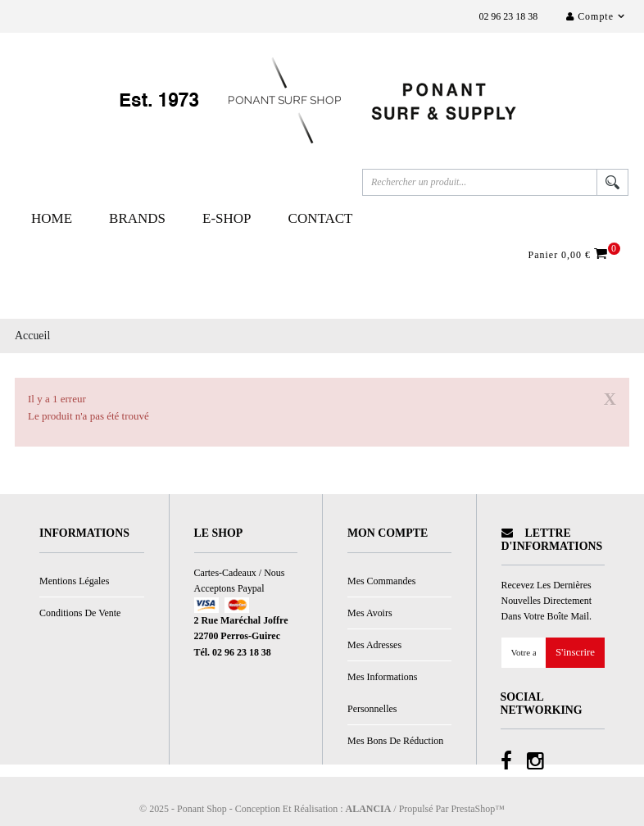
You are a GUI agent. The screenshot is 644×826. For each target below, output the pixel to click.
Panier (570, 254)
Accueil (32, 336)
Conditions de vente (80, 613)
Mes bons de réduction (395, 741)
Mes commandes (381, 581)
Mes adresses (374, 645)
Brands (137, 218)
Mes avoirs (370, 613)
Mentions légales (74, 581)
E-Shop (227, 218)
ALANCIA (369, 809)
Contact (321, 218)
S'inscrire (575, 653)
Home (52, 218)
